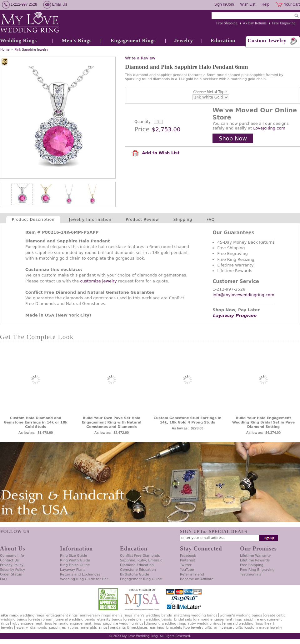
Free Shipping (227, 23)
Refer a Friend (192, 574)
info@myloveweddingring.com (243, 295)
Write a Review (140, 58)
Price (142, 129)
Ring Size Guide (74, 556)
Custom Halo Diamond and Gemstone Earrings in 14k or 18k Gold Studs (35, 422)
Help (265, 4)
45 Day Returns (255, 23)
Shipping (183, 220)
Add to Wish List (155, 153)
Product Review (142, 220)
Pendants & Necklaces (129, 628)
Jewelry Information (90, 220)
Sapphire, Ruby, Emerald (141, 560)
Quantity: (143, 122)
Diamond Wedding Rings (166, 624)
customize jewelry (98, 281)
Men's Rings (77, 41)
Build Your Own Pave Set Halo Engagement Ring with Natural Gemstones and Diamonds (112, 422)
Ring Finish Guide (75, 565)
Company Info (12, 556)
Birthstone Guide (135, 574)
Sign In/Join (224, 4)
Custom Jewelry (267, 41)
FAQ (211, 220)
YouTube (187, 570)
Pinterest (188, 560)
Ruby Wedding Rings (205, 624)
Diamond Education (137, 565)
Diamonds (38, 628)
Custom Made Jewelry (264, 628)
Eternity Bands (110, 619)
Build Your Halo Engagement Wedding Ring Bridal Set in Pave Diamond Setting (263, 422)
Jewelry (183, 41)
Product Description (33, 220)
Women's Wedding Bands (241, 615)
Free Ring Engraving (257, 570)
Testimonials (251, 574)
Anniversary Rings (95, 615)
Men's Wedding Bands (153, 615)
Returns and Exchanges (80, 574)
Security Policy (12, 570)
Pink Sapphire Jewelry (32, 50)
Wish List (248, 4)
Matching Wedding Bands (196, 615)
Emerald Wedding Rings (243, 624)
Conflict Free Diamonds (140, 556)
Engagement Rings (133, 41)
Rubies (73, 628)
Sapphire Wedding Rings (123, 624)
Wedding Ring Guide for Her (84, 579)
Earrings (157, 628)
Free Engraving (284, 23)
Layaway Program (234, 316)
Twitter (186, 565)
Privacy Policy (12, 565)
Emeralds (89, 628)
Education (223, 41)
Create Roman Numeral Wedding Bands (62, 619)
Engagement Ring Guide (141, 579)
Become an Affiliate (197, 579)
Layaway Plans (73, 570)
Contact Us (9, 560)
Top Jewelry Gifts (198, 628)
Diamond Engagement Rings (218, 619)
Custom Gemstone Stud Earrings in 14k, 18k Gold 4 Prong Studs (188, 420)
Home (5, 50)
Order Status (11, 574)
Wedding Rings (18, 41)
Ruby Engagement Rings (32, 624)
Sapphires (57, 628)
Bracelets (174, 628)
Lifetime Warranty (255, 556)
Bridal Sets (183, 619)
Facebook (188, 556)
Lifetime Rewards (255, 560)
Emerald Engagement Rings (78, 624)
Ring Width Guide (75, 560)
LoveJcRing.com (269, 128)
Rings (103, 628)
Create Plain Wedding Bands (148, 619)
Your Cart (292, 4)
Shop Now (233, 138)
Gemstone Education (138, 570)
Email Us (60, 4)
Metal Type (210, 92)
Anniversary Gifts (228, 628)
